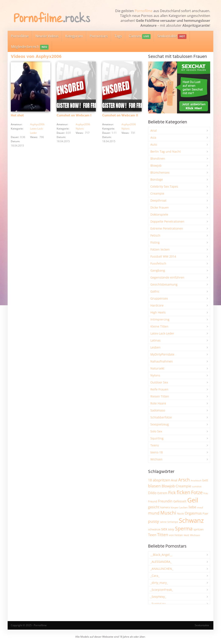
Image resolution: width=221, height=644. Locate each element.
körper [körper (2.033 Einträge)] (175, 507)
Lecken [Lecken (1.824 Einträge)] (184, 507)
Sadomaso (158, 410)
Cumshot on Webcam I (74, 116)
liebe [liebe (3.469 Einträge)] (192, 507)
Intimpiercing (160, 319)
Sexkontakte (172, 36)
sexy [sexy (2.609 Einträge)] (171, 529)
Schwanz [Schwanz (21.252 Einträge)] (191, 520)
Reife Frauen (159, 389)
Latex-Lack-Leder (162, 333)
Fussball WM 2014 (163, 256)
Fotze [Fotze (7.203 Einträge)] (197, 492)
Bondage (157, 179)
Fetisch (155, 235)
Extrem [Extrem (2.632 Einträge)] (162, 493)
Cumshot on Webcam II (120, 116)
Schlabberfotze (161, 417)
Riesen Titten (160, 396)
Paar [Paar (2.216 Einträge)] (205, 513)
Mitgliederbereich (30, 47)
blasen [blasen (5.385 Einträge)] (154, 486)
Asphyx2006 (37, 124)
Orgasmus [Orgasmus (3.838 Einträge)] (193, 513)
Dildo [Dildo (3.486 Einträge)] (152, 493)
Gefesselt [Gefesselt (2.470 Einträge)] (180, 501)
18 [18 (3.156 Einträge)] (150, 480)
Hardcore (157, 305)
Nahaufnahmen (162, 361)
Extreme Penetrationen (167, 228)
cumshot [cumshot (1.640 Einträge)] (197, 486)
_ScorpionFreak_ (162, 590)
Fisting (155, 242)
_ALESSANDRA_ (161, 562)
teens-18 (157, 452)
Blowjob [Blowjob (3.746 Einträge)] (168, 486)
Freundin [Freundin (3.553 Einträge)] (165, 501)
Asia (153, 137)
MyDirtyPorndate (162, 354)
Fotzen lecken (160, 249)
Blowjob (156, 165)
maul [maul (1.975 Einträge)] (200, 507)
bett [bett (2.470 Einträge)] (205, 480)
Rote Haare (158, 403)
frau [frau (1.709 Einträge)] (206, 493)
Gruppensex (159, 298)
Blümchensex (160, 172)
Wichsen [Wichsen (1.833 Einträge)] (195, 535)
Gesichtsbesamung (164, 284)
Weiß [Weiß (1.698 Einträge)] (186, 535)
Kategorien (74, 36)
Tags (118, 36)
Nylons (80, 129)
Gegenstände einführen (167, 277)
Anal (154, 130)
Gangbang (158, 270)
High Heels (158, 312)
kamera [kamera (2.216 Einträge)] (165, 507)
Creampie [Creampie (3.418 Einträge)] (183, 486)
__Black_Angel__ (161, 555)
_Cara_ (155, 576)
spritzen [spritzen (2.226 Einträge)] (199, 529)
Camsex (140, 36)
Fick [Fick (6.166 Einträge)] (172, 492)
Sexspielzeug (160, 424)
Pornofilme (144, 11)
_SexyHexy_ (158, 597)
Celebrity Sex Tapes (164, 186)
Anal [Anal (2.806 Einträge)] (174, 480)
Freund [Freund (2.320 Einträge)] (153, 501)
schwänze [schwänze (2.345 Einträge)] (154, 529)
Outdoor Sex (159, 382)
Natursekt (157, 368)
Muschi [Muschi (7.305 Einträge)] (168, 513)
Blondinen (158, 158)
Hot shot (17, 116)
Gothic (155, 291)
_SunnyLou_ (159, 604)
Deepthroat (158, 200)
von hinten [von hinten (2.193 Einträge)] (176, 535)
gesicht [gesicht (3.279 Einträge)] (154, 507)
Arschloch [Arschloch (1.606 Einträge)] (196, 481)
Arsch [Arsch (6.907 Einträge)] (184, 480)
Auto (154, 144)
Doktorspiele (159, 214)
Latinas (155, 340)
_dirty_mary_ (159, 583)
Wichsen (156, 459)
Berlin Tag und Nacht (166, 151)
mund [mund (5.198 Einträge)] (154, 513)
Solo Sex (156, 431)
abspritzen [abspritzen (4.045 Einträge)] (161, 480)
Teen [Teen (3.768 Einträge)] (152, 535)
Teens (155, 445)
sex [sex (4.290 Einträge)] (164, 529)
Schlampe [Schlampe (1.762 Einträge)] (173, 522)
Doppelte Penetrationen (167, 221)
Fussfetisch (158, 263)
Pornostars (99, 36)
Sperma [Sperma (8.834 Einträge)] (184, 528)
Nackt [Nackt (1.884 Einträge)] (180, 513)
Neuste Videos (47, 36)
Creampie (157, 193)
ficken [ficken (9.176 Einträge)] (183, 492)
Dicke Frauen (160, 207)
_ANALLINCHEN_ (162, 569)
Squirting (157, 438)
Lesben (155, 347)
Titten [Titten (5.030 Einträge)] (163, 535)
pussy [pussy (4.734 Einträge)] (154, 521)
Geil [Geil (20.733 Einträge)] (193, 500)
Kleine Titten (159, 326)
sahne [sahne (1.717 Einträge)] (163, 522)
